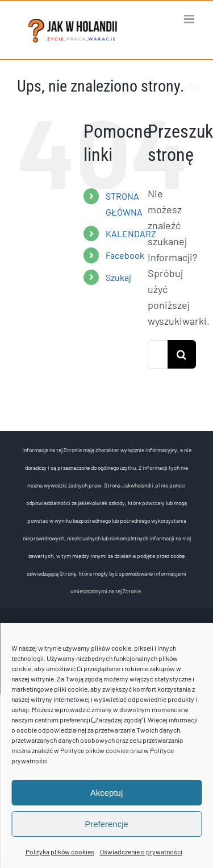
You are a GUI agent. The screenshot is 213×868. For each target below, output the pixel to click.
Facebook (125, 255)
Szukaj (118, 277)
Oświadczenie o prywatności (141, 852)
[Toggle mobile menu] (190, 19)
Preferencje (106, 824)
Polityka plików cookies (60, 852)
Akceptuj (107, 793)
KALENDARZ (131, 233)
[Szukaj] (182, 354)
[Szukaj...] (158, 354)
